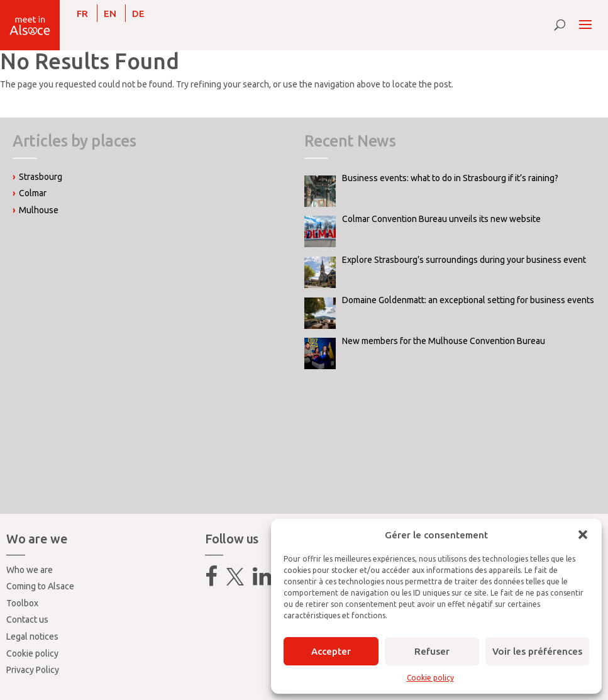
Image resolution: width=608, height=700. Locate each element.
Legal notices (32, 636)
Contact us (27, 619)
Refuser (432, 651)
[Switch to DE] (138, 13)
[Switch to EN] (110, 13)
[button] (583, 535)
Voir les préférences (537, 651)
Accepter (331, 651)
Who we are (30, 570)
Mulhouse (39, 210)
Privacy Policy (33, 670)
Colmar (33, 193)
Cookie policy (430, 678)
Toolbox (22, 603)
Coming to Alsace (40, 586)
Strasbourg (41, 177)
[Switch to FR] (82, 13)
